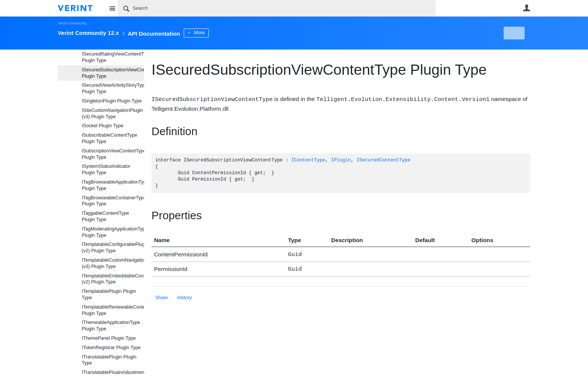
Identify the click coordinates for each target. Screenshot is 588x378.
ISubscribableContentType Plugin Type (109, 138)
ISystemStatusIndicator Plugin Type (106, 169)
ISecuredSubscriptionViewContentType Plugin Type (113, 73)
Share (162, 296)
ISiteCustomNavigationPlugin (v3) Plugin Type (112, 114)
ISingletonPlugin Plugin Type (112, 101)
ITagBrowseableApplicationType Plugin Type (113, 185)
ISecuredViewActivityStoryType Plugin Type (113, 88)
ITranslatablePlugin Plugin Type (109, 360)
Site (112, 8)
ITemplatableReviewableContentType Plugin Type (113, 310)
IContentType (308, 160)
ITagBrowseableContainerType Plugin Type (113, 201)
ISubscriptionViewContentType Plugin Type (113, 154)
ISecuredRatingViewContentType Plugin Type (113, 57)
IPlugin (341, 160)
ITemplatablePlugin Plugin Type (109, 294)
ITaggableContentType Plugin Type (105, 216)
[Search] (277, 8)
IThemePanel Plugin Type (109, 338)
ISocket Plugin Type (103, 126)
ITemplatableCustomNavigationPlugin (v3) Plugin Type (113, 263)
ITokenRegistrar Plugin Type (111, 348)
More (223, 33)
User (526, 8)
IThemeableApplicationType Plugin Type (111, 326)
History (185, 296)
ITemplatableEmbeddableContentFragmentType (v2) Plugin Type (113, 279)
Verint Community (72, 23)
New (513, 33)
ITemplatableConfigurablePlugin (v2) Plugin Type (113, 248)
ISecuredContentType (384, 160)
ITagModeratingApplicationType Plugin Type (113, 232)
